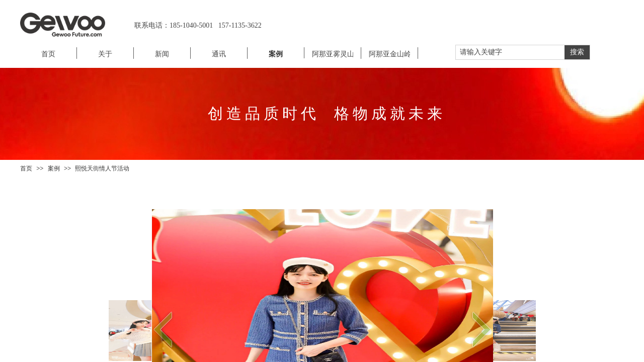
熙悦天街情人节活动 (102, 168)
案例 (54, 168)
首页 (26, 168)
